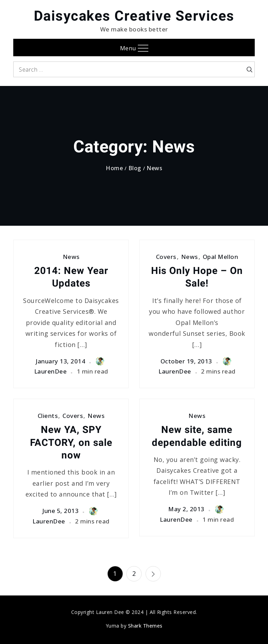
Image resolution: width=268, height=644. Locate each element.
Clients (48, 416)
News (71, 257)
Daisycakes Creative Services (134, 16)
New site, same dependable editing (197, 436)
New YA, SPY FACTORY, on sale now (71, 442)
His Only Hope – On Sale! (197, 277)
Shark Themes (145, 626)
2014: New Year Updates (71, 277)
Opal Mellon (221, 257)
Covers (166, 257)
